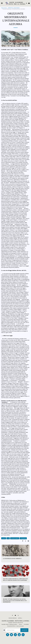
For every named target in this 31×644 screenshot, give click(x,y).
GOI (8, 538)
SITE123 (14, 626)
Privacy (21, 624)
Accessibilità (26, 624)
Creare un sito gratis (20, 626)
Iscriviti (24, 630)
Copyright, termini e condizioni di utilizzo (9, 624)
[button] (2, 3)
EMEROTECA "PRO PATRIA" (14, 8)
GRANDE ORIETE (15, 538)
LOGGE (4, 538)
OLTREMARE (23, 538)
